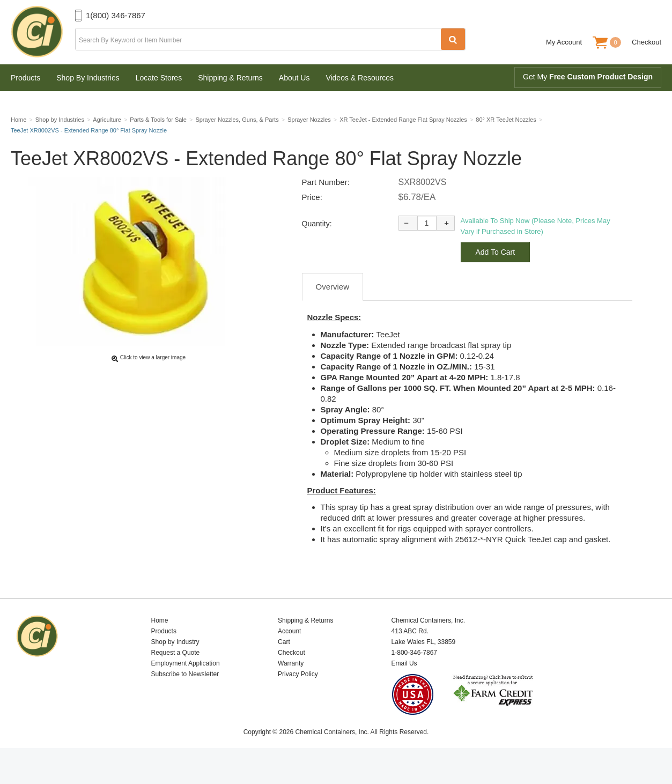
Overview (333, 312)
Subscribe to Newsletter (185, 699)
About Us (294, 78)
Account (289, 656)
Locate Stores (159, 78)
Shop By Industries (88, 78)
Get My (588, 77)
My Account (564, 42)
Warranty (291, 689)
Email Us (404, 689)
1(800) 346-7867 (116, 15)
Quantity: (317, 249)
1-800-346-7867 (414, 678)
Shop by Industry (175, 667)
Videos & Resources (360, 78)
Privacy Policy (298, 699)
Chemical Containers (43, 32)
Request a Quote (176, 678)
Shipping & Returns (230, 78)
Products (25, 78)
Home (160, 646)
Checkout (647, 42)
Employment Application (186, 689)
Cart (284, 667)
